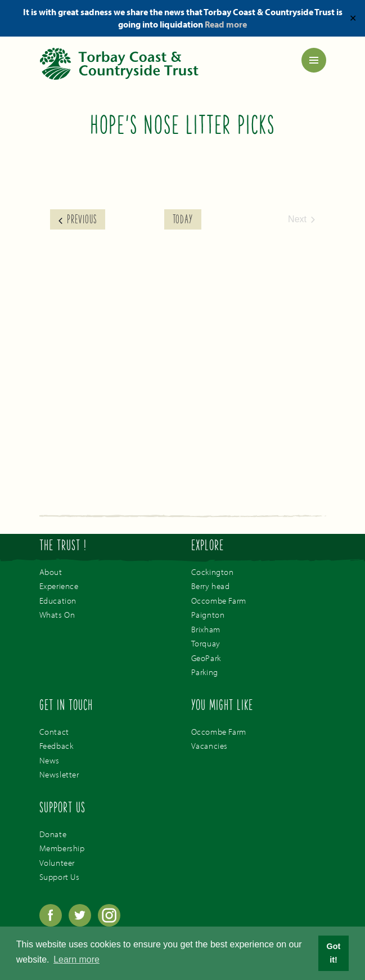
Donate (53, 834)
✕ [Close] (353, 18)
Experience (59, 586)
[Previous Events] (78, 219)
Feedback (57, 746)
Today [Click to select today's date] (183, 221)
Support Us (60, 877)
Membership (62, 848)
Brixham (206, 629)
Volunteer (57, 863)
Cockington (213, 572)
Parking (205, 672)
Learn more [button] (76, 959)
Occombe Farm (219, 601)
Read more (226, 24)
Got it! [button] (334, 953)
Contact (54, 732)
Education (58, 601)
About (51, 572)
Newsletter (59, 774)
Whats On (57, 615)
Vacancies (209, 746)
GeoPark (206, 658)
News (49, 760)
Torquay (206, 643)
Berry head (211, 586)
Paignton (208, 615)
